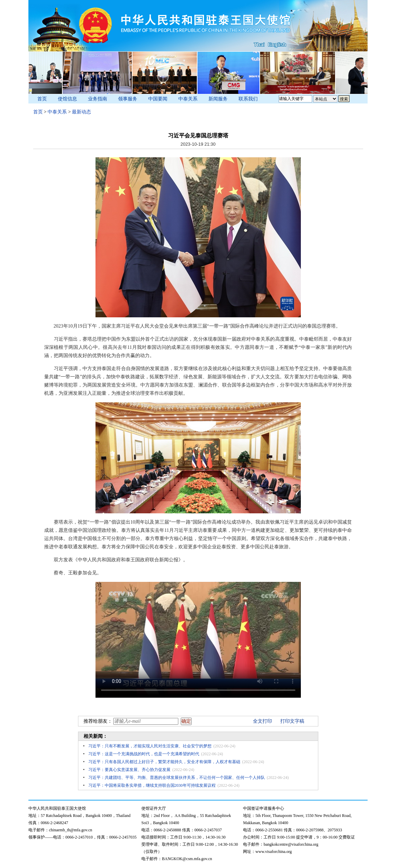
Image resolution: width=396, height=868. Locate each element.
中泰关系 (188, 99)
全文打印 (263, 721)
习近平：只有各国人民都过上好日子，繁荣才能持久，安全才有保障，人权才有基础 (164, 762)
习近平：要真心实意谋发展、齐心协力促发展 (129, 770)
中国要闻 (158, 99)
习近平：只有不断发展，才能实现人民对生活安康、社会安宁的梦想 (150, 746)
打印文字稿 (292, 721)
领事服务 (128, 99)
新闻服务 (218, 99)
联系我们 (248, 99)
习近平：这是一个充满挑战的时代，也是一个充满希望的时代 (144, 754)
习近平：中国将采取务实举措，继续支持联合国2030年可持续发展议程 (152, 785)
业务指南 (98, 99)
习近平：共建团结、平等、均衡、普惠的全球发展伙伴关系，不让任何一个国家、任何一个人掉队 (177, 778)
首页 (42, 99)
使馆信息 (67, 99)
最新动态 (81, 112)
